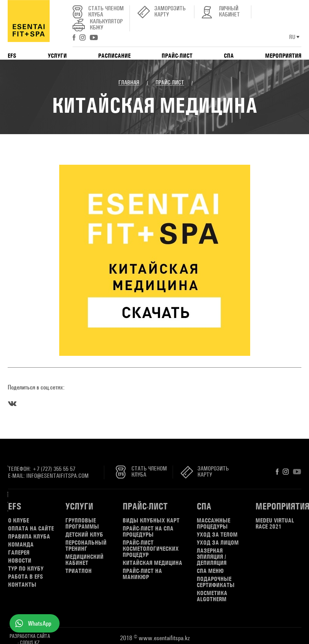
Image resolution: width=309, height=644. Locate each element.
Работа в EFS (26, 577)
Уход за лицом (218, 543)
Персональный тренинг (86, 546)
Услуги (57, 56)
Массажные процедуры (214, 524)
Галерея (19, 553)
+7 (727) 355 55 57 (54, 469)
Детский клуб (84, 535)
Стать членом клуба (106, 12)
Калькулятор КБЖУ (106, 25)
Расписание (114, 56)
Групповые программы (82, 524)
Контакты (22, 585)
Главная (129, 83)
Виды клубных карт (151, 521)
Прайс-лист (177, 56)
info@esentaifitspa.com (57, 476)
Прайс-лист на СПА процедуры (148, 532)
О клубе (19, 521)
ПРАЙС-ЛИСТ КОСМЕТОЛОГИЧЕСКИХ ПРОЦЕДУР (151, 549)
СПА (229, 56)
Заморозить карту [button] (170, 12)
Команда (21, 545)
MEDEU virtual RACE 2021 (275, 524)
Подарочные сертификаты (216, 582)
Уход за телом (217, 535)
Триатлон (78, 571)
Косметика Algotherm (212, 596)
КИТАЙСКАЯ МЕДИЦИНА (152, 563)
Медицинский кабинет (84, 560)
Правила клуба (29, 537)
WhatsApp (40, 623)
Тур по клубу (26, 569)
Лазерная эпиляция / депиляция (212, 557)
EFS (12, 56)
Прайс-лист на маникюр (142, 574)
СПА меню (210, 571)
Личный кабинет (229, 12)
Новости (20, 561)
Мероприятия (283, 56)
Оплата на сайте (31, 529)
